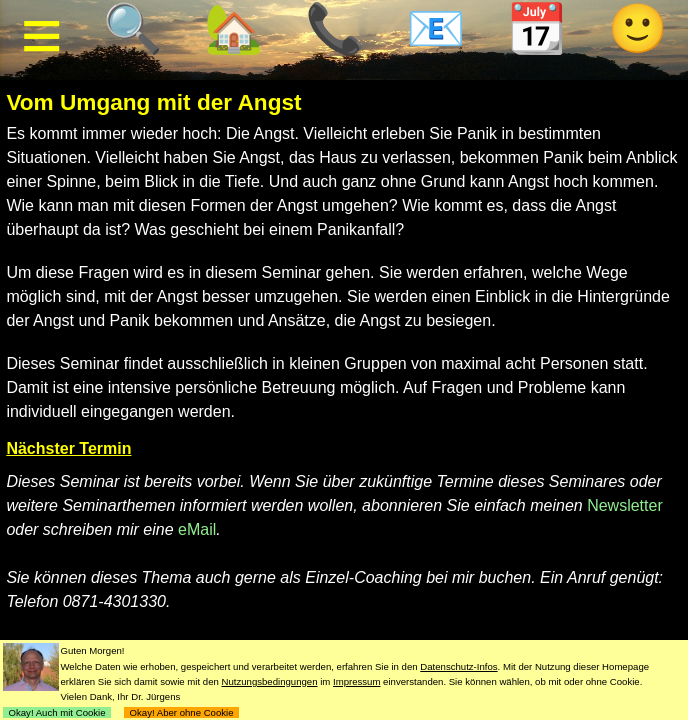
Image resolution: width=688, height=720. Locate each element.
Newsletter (625, 505)
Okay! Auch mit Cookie (57, 712)
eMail (197, 529)
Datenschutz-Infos (458, 666)
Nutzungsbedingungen (270, 681)
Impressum (356, 681)
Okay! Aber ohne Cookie (181, 712)
